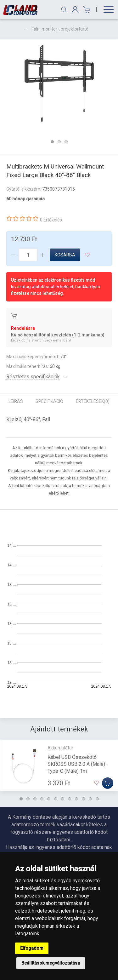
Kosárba (65, 255)
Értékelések (93, 401)
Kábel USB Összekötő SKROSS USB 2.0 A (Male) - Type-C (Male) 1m (78, 764)
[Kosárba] (108, 783)
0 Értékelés (51, 220)
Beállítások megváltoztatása (51, 963)
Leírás (16, 401)
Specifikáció (49, 401)
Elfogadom (32, 948)
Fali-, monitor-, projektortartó (60, 29)
